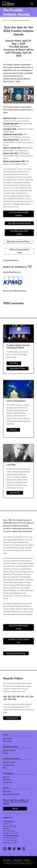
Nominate (13, 430)
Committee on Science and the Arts (18, 641)
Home (5, 20)
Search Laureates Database (16, 653)
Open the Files (15, 493)
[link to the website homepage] (8, 4)
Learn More (14, 363)
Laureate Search (12, 718)
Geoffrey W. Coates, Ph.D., (13, 134)
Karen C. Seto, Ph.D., (11, 153)
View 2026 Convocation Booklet (19, 223)
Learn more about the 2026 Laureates (18, 214)
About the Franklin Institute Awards (19, 627)
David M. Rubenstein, (11, 124)
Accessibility (27, 860)
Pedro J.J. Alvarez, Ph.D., (13, 148)
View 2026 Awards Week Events (19, 233)
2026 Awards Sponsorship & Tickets (19, 251)
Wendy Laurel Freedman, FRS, (14, 161)
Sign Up (15, 809)
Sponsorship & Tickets (18, 369)
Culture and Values (18, 860)
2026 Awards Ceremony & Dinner (18, 242)
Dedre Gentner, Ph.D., (11, 140)
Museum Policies (7, 860)
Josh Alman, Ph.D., (10, 129)
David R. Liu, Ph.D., (10, 118)
